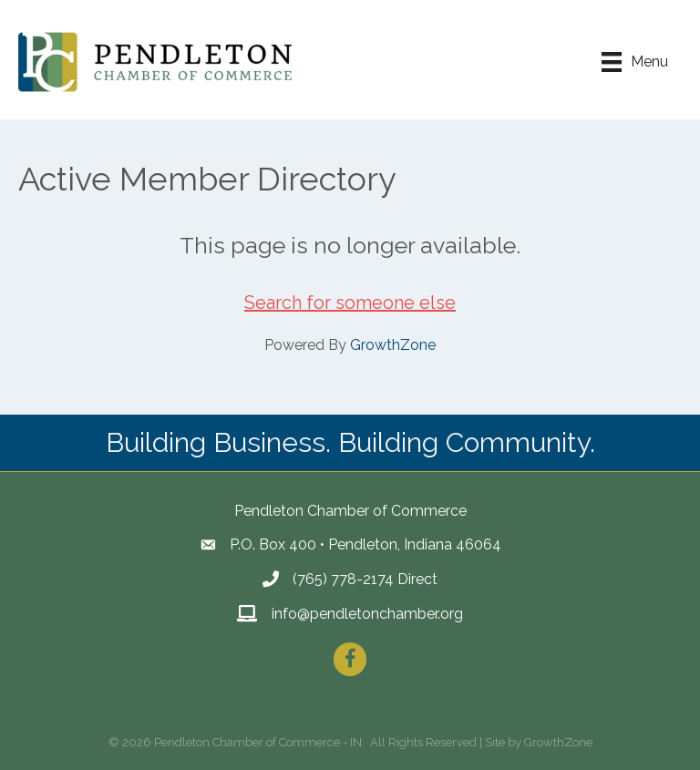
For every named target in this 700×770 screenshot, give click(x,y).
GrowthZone (393, 345)
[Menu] (635, 62)
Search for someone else (350, 303)
